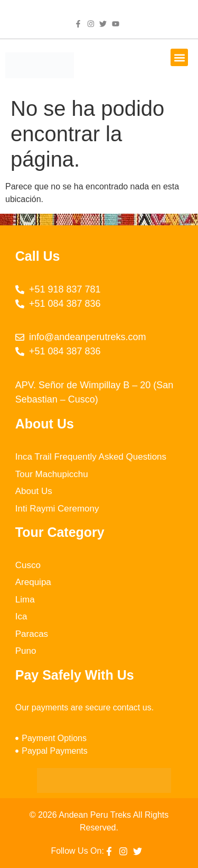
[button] (179, 57)
